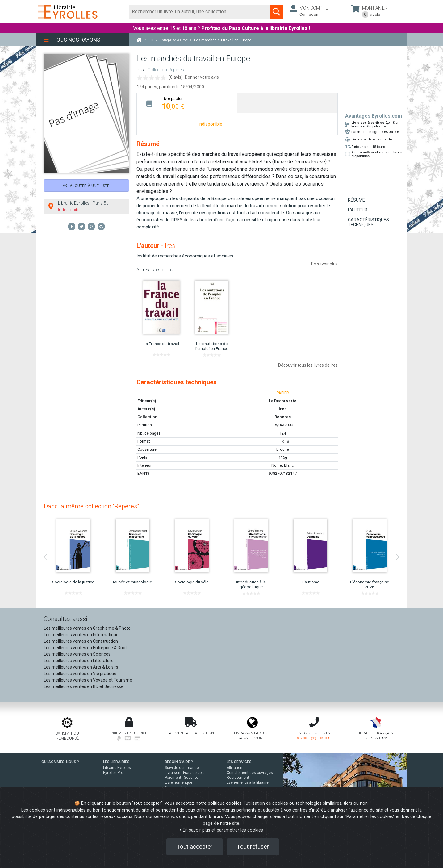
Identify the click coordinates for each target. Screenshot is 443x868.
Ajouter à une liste (86, 186)
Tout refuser (253, 847)
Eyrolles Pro (113, 773)
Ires (140, 70)
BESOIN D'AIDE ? (179, 762)
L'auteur (358, 210)
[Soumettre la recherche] (276, 12)
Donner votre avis (202, 77)
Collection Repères (166, 70)
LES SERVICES (239, 762)
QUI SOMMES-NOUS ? (60, 762)
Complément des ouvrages (250, 773)
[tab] (187, 103)
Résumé (356, 200)
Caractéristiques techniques (368, 222)
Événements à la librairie (248, 782)
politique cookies (225, 803)
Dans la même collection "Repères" (91, 506)
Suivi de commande (182, 768)
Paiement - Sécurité (182, 778)
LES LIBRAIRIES (116, 762)
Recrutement (238, 778)
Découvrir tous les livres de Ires (308, 365)
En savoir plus (324, 264)
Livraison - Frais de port (184, 773)
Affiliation (234, 768)
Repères (283, 417)
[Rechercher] (200, 12)
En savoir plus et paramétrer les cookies (223, 830)
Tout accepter (195, 847)
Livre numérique (179, 782)
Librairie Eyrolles (117, 768)
